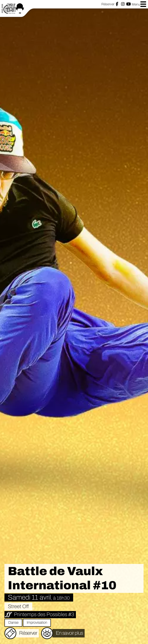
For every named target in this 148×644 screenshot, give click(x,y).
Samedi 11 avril (39, 597)
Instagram (123, 4)
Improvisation (37, 623)
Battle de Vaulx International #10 (62, 578)
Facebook (117, 4)
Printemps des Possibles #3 (44, 614)
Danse (13, 623)
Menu (139, 4)
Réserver (108, 4)
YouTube (128, 4)
